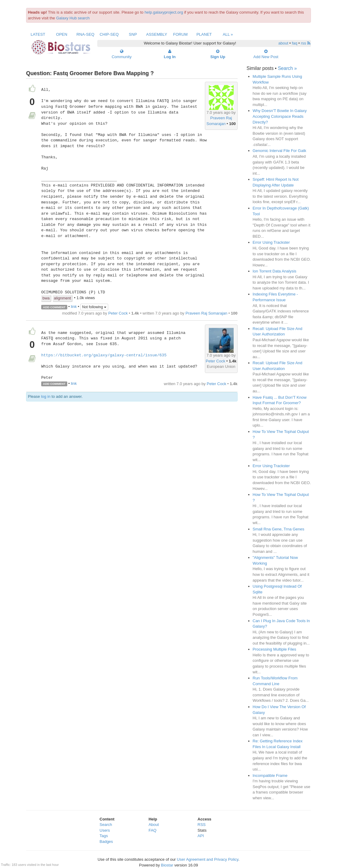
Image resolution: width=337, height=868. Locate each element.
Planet (204, 34)
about (284, 43)
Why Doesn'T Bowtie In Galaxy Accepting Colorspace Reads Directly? (280, 116)
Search (106, 825)
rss (306, 43)
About (154, 825)
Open (62, 34)
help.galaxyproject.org (164, 12)
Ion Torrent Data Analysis (275, 271)
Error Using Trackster (271, 242)
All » (228, 34)
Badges (106, 842)
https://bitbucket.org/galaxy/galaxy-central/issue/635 (104, 355)
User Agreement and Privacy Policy (208, 859)
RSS (202, 825)
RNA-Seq (85, 34)
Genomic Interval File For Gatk (280, 151)
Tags (104, 836)
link (74, 307)
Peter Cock (118, 313)
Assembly (157, 34)
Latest (38, 34)
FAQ (152, 830)
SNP (133, 34)
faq (295, 43)
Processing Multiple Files (275, 649)
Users (105, 830)
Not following (94, 307)
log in (46, 396)
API (201, 836)
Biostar (167, 865)
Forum (180, 34)
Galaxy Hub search (73, 18)
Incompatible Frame (270, 776)
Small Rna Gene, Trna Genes (279, 529)
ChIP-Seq (109, 34)
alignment (62, 298)
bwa (46, 298)
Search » (287, 68)
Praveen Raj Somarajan (206, 313)
